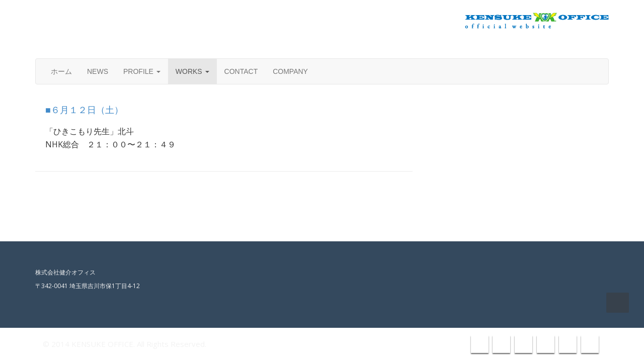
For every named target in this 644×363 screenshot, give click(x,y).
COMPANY (290, 71)
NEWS (98, 71)
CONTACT (241, 71)
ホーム (61, 71)
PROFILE (142, 71)
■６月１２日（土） (84, 110)
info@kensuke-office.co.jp (557, 46)
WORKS (192, 71)
